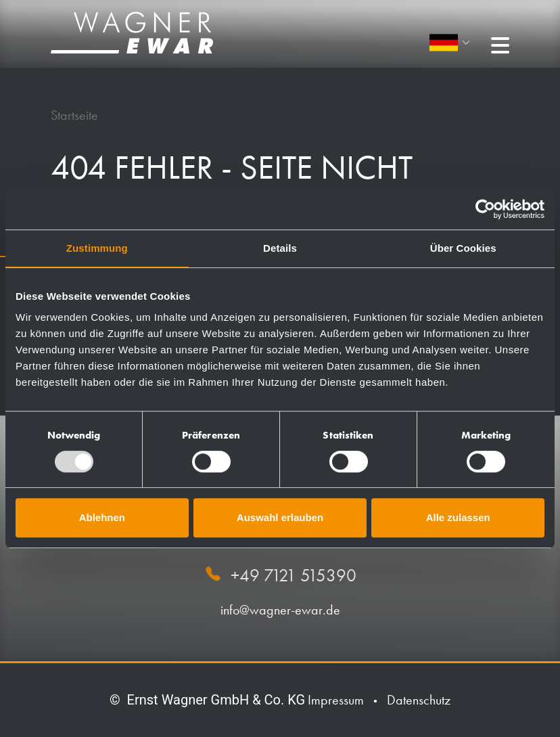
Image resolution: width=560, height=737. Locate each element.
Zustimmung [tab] (97, 248)
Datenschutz (419, 700)
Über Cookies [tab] (463, 248)
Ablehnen (102, 517)
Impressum (336, 700)
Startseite (74, 115)
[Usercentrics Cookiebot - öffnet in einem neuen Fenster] (485, 209)
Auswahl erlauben (280, 517)
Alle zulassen (458, 517)
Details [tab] (280, 248)
